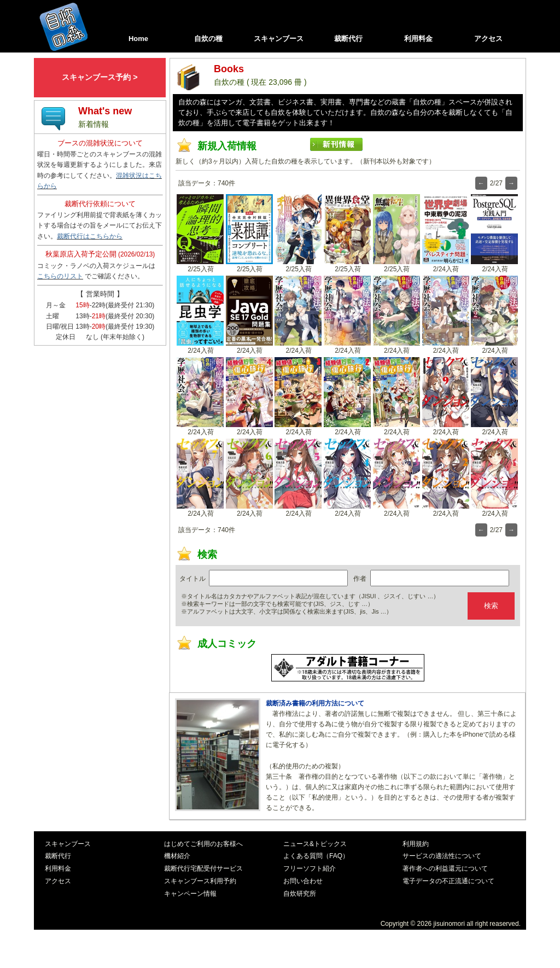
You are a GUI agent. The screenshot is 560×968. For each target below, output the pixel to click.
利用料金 (418, 39)
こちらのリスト (60, 276)
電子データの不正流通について (448, 881)
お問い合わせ (303, 881)
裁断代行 (348, 39)
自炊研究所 (300, 894)
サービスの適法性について (442, 856)
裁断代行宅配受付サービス (203, 868)
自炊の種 (208, 39)
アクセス (488, 39)
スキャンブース (279, 39)
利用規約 (416, 844)
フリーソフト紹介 (310, 868)
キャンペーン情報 (190, 894)
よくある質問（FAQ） (316, 856)
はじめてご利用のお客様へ (203, 844)
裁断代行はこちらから (90, 236)
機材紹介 (177, 856)
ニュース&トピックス (315, 844)
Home (138, 39)
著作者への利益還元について (445, 868)
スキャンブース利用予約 (200, 881)
